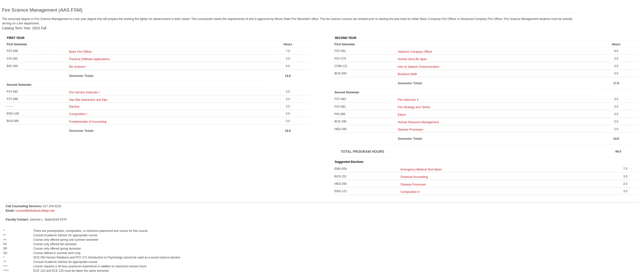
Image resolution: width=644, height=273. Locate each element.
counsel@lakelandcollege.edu (35, 211)
